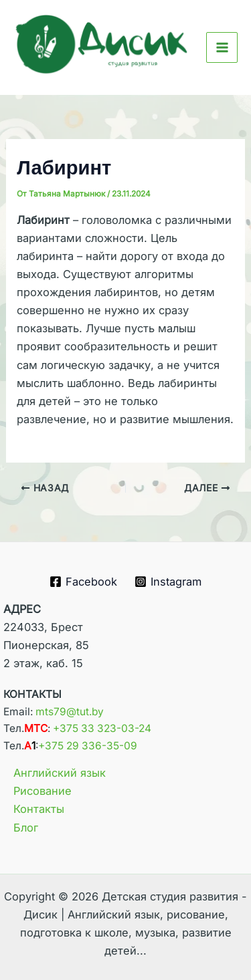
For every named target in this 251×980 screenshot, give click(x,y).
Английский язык (60, 773)
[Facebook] (84, 582)
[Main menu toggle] (222, 48)
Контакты (39, 809)
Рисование (43, 791)
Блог (26, 828)
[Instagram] (168, 582)
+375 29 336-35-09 (88, 746)
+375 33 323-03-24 (102, 728)
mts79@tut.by (70, 712)
